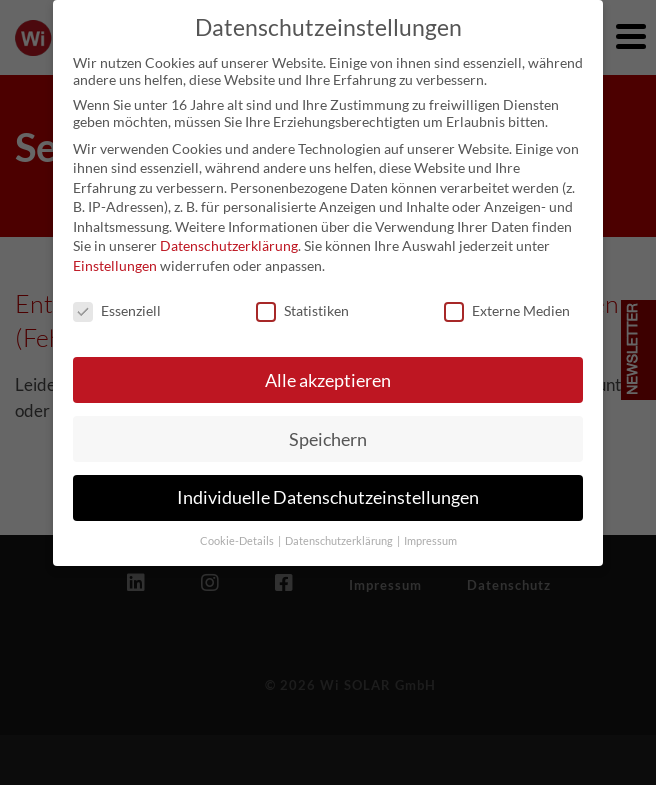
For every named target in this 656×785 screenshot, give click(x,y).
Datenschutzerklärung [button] (340, 528)
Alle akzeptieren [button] (328, 366)
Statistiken (302, 296)
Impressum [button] (430, 528)
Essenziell (117, 296)
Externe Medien (507, 296)
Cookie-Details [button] (238, 528)
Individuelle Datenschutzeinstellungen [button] (328, 484)
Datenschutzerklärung (229, 232)
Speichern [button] (328, 425)
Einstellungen (115, 251)
